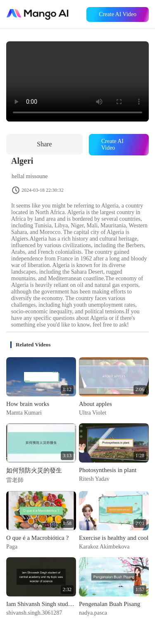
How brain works (28, 404)
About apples (95, 404)
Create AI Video (118, 14)
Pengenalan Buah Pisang (110, 604)
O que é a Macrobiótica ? (37, 538)
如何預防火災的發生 (34, 470)
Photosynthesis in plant (108, 470)
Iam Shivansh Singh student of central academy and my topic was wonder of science (41, 604)
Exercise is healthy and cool (114, 538)
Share (44, 144)
